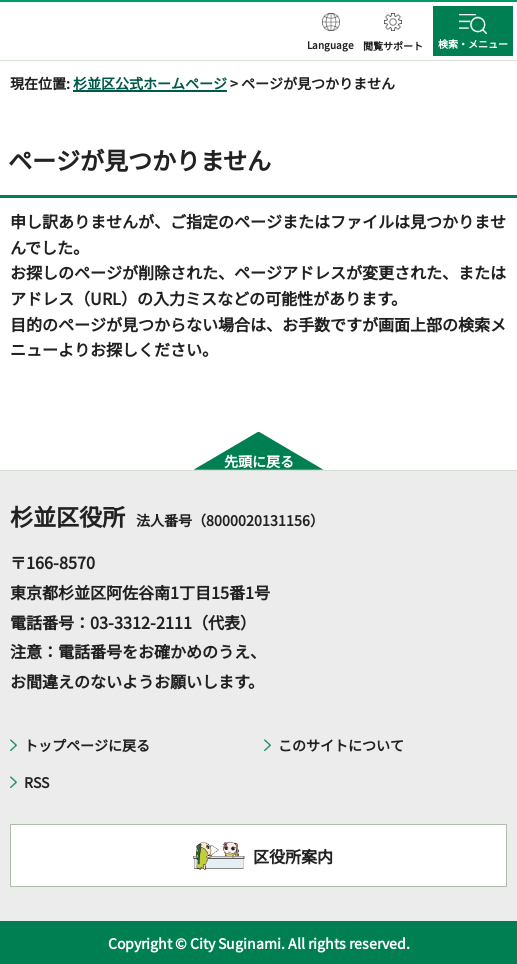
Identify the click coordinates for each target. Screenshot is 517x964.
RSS (36, 782)
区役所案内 (293, 856)
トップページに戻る (87, 745)
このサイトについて (341, 745)
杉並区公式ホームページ (150, 83)
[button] (330, 33)
